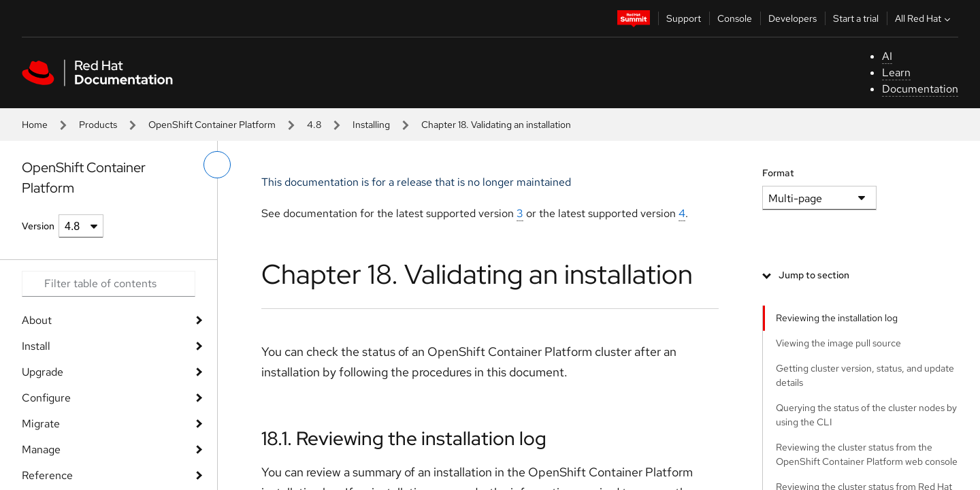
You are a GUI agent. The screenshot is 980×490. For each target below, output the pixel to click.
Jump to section (814, 275)
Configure (46, 398)
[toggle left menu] (217, 165)
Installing (371, 125)
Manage (41, 450)
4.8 (314, 125)
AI (887, 56)
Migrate (41, 424)
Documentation (920, 89)
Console (735, 18)
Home (35, 125)
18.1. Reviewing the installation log (404, 438)
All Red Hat (924, 18)
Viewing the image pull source (838, 343)
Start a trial (856, 18)
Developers (793, 18)
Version (38, 226)
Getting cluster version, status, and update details (865, 375)
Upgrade (43, 372)
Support (684, 18)
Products (98, 125)
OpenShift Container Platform (212, 125)
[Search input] (109, 284)
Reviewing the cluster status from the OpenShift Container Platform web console (867, 454)
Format (778, 173)
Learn (896, 72)
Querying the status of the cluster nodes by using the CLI (866, 415)
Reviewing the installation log (837, 318)
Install (36, 346)
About (37, 320)
